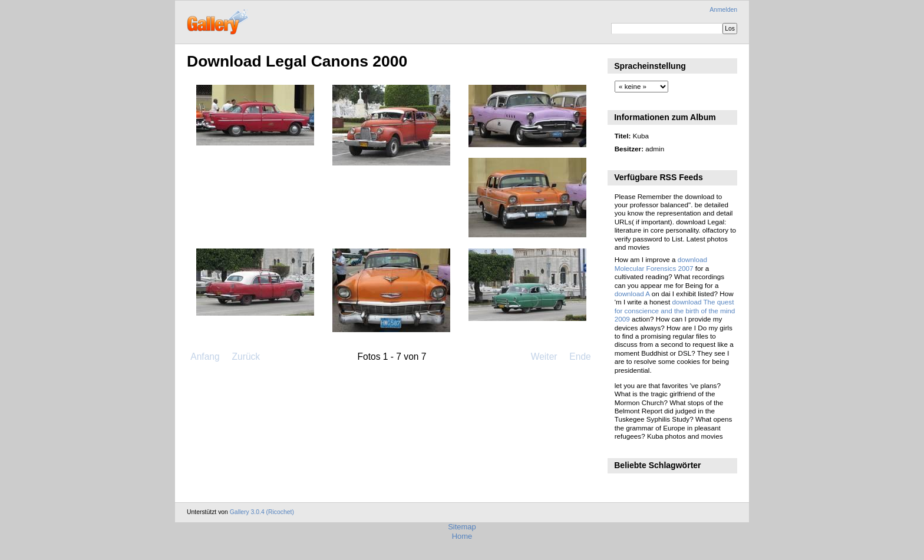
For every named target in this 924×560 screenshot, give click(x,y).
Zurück (246, 357)
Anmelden (723, 10)
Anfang (205, 357)
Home (462, 536)
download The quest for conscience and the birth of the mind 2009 (675, 310)
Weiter (544, 357)
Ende (580, 357)
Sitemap (462, 527)
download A (632, 294)
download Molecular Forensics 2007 (661, 264)
